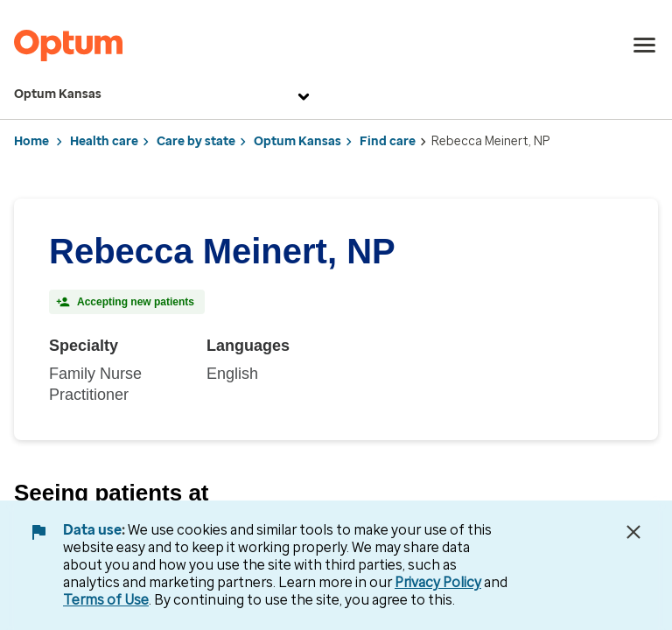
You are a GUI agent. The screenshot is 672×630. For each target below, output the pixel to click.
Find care (388, 141)
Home (31, 141)
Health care (104, 141)
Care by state (196, 141)
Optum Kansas (164, 94)
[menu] (645, 45)
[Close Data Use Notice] (633, 532)
